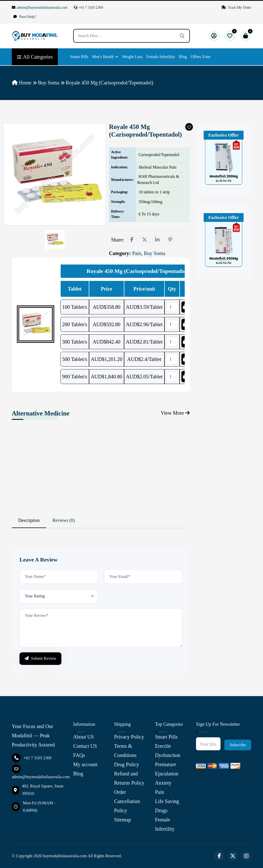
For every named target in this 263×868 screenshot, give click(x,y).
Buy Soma (49, 83)
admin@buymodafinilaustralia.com (40, 8)
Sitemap (123, 820)
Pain (160, 792)
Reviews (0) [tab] (64, 520)
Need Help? (25, 17)
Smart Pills (79, 57)
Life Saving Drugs (167, 806)
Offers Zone (200, 57)
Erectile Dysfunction (168, 751)
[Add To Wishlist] (189, 127)
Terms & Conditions (125, 751)
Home (22, 83)
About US (84, 737)
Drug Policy (127, 764)
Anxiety (163, 783)
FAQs (79, 755)
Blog (183, 57)
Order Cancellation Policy (127, 801)
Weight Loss (132, 57)
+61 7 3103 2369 (88, 8)
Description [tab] (29, 520)
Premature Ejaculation (167, 769)
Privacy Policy (129, 737)
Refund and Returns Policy (129, 778)
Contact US (85, 746)
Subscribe (238, 745)
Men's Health (103, 57)
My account (85, 764)
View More (175, 413)
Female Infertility (161, 57)
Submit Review (40, 658)
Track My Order (236, 8)
